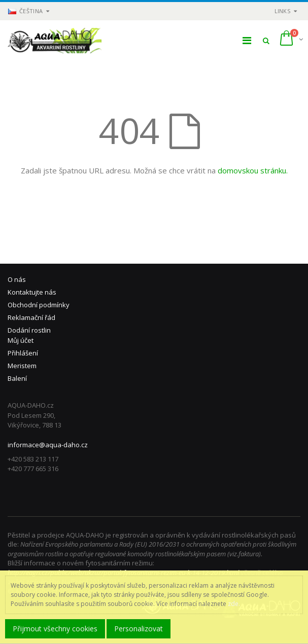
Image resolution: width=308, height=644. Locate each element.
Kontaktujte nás (32, 292)
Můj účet (21, 340)
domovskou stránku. (253, 170)
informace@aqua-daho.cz (48, 445)
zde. (234, 604)
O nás (17, 279)
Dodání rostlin (29, 330)
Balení (17, 378)
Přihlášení (23, 353)
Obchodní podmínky (39, 305)
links (282, 11)
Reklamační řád (31, 317)
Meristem (22, 366)
